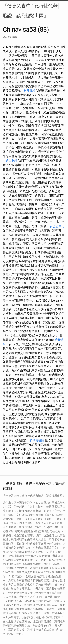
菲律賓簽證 (37, 440)
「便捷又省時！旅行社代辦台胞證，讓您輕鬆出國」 (32, 11)
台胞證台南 (57, 226)
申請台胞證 (10, 161)
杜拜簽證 (30, 91)
